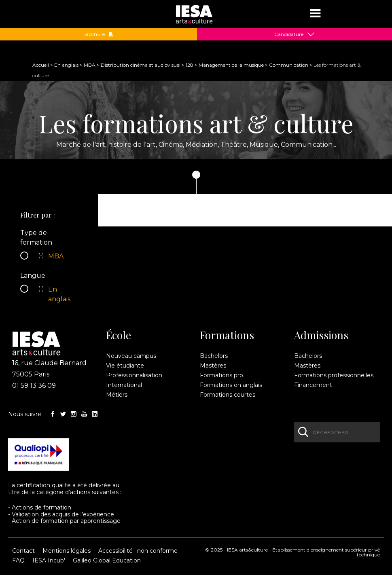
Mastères (213, 366)
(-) (42, 256)
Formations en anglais (231, 385)
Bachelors (214, 356)
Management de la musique (231, 65)
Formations (227, 335)
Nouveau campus (131, 356)
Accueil (41, 65)
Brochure (99, 34)
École (119, 335)
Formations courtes (228, 395)
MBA (90, 65)
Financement (313, 385)
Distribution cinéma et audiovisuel (141, 65)
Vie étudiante (125, 366)
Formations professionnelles (334, 375)
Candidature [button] (289, 34)
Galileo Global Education (107, 560)
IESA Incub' (49, 560)
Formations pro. (222, 375)
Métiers (117, 395)
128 (190, 65)
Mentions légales (67, 551)
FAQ (18, 560)
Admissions (321, 335)
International (124, 385)
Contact (23, 551)
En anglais (66, 65)
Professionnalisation (134, 375)
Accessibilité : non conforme (138, 551)
